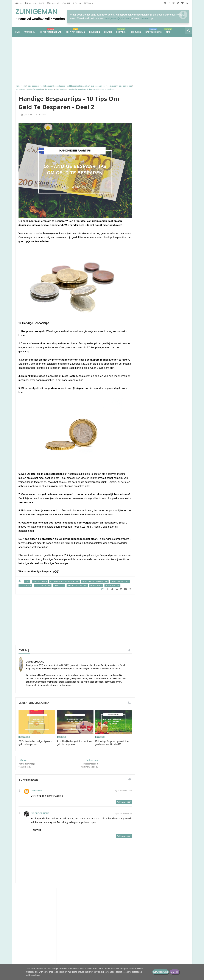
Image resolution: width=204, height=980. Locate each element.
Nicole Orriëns (40, 813)
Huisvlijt (36, 830)
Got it (175, 972)
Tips (168, 31)
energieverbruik (150, 618)
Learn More (161, 972)
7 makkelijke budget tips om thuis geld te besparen (74, 743)
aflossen (161, 601)
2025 (148, 693)
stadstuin (174, 652)
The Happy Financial (156, 265)
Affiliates (88, 3)
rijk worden (96, 586)
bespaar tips (174, 601)
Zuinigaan (150, 206)
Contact (77, 3)
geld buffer (169, 624)
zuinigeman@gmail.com (118, 18)
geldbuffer (148, 635)
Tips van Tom (152, 155)
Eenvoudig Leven (155, 292)
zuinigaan (172, 663)
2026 (148, 688)
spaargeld (159, 646)
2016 (148, 726)
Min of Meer (151, 238)
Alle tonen (180, 347)
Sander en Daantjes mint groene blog (163, 283)
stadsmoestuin (159, 652)
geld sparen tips (43, 586)
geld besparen (40, 582)
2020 (148, 707)
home (17, 32)
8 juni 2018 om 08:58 (123, 813)
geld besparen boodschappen (64, 582)
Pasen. (148, 233)
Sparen (108, 32)
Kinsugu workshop (166, 173)
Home (19, 3)
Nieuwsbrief (53, 3)
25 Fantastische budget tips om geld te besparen (35, 743)
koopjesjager (174, 635)
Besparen (121, 31)
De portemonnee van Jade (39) (164, 526)
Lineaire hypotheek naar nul (161, 309)
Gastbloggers (153, 31)
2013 (148, 730)
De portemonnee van (50, 31)
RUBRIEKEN (30, 32)
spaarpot (171, 646)
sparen (146, 652)
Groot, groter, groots (164, 417)
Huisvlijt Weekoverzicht (157, 166)
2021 (148, 702)
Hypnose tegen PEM (155, 241)
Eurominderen (153, 230)
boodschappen (162, 607)
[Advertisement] (75, 61)
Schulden (136, 32)
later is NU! (150, 225)
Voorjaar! (161, 209)
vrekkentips (159, 663)
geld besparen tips (120, 582)
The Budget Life (154, 330)
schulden (147, 646)
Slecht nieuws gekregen (157, 287)
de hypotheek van (151, 613)
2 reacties (40, 115)
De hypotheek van (75, 31)
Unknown (37, 791)
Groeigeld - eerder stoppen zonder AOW (160, 188)
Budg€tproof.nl (153, 316)
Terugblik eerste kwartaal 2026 (160, 158)
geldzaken (59, 586)
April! (159, 295)
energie (166, 613)
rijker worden (112, 586)
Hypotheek (30, 3)
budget (61, 737)
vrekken (147, 663)
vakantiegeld (160, 657)
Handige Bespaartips (77, 586)
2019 (148, 712)
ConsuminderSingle (156, 170)
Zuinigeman (36, 12)
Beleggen (95, 32)
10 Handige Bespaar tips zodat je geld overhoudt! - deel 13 (112, 743)
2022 (148, 697)
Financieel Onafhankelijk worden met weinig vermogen (49, 936)
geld (27, 582)
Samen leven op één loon (164, 452)
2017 (148, 721)
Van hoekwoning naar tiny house (164, 562)
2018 (148, 716)
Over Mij (66, 3)
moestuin (147, 640)
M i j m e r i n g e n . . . (157, 246)
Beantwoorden (125, 802)
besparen (24, 737)
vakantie (147, 657)
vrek (171, 657)
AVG (41, 3)
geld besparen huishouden (95, 582)
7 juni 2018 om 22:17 (123, 791)
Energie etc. (151, 311)
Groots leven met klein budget (162, 223)
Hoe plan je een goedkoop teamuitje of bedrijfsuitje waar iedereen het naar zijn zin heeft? (163, 322)
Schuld (168, 596)
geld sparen (25, 586)
